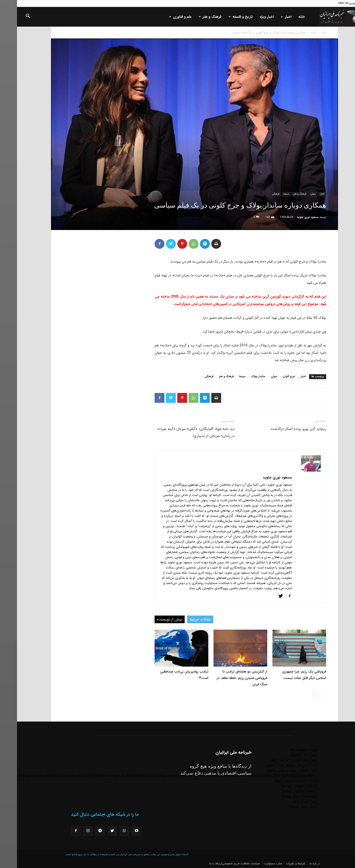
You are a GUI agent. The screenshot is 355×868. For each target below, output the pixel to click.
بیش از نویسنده (153, 619)
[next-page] (298, 695)
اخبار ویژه (250, 17)
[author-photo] (294, 471)
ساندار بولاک (241, 377)
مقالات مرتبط (183, 619)
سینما (269, 194)
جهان (296, 194)
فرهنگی (259, 194)
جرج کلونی (272, 377)
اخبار (269, 17)
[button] (11, 17)
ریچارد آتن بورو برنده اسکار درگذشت (281, 429)
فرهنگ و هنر (193, 17)
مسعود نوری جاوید (291, 217)
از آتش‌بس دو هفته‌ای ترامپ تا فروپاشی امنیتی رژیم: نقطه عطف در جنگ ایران (225, 678)
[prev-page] (306, 695)
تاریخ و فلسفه (224, 17)
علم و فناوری (163, 17)
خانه (285, 17)
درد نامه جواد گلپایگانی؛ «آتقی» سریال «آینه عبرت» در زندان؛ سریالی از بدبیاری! (179, 432)
